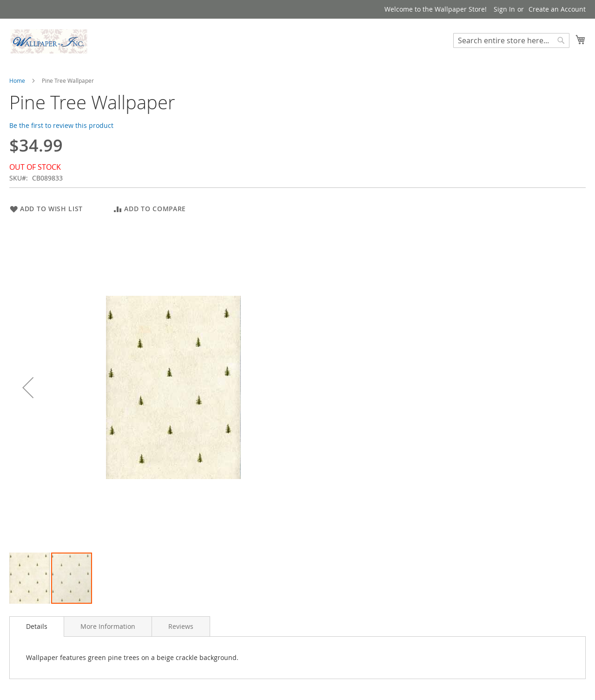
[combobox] (511, 40)
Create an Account (557, 9)
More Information (108, 626)
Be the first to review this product (61, 125)
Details (37, 626)
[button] (28, 387)
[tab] (37, 627)
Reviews (181, 626)
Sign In (504, 9)
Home (17, 80)
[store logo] (49, 41)
